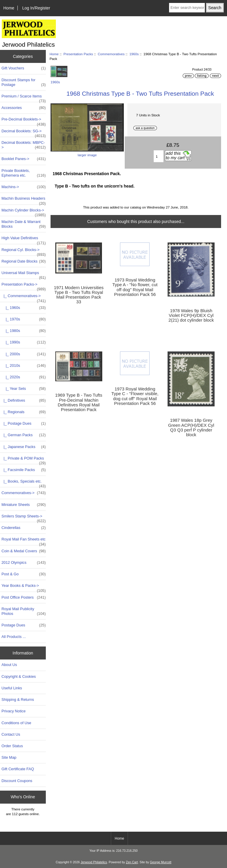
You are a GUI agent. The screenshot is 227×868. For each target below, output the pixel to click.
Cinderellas (24, 528)
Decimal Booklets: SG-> (24, 133)
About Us (9, 665)
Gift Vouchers (24, 68)
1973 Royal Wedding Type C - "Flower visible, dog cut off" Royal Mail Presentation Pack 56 (135, 396)
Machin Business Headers (24, 200)
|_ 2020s (24, 377)
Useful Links (12, 688)
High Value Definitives (24, 240)
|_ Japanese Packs (24, 447)
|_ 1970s (24, 319)
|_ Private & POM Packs (24, 460)
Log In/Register (36, 8)
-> (24, 286)
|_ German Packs (24, 435)
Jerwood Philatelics (94, 862)
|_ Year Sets (24, 389)
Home (9, 8)
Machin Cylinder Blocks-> (24, 212)
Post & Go (24, 574)
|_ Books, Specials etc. (24, 483)
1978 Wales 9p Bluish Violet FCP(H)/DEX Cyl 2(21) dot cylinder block (191, 315)
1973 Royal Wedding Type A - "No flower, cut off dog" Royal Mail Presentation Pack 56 (135, 287)
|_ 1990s (24, 342)
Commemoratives (111, 54)
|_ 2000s (24, 354)
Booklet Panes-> (24, 159)
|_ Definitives (24, 400)
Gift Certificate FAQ (18, 769)
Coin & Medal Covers (24, 551)
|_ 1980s (24, 331)
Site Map (9, 757)
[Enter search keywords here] (187, 8)
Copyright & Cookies (19, 676)
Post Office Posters (24, 597)
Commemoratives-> (24, 493)
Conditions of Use (16, 723)
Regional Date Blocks (24, 261)
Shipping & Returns (18, 700)
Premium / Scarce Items (24, 98)
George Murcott (161, 862)
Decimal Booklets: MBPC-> (24, 145)
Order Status (12, 746)
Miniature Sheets (24, 505)
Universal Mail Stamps (24, 274)
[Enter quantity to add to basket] (159, 156)
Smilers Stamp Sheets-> (24, 518)
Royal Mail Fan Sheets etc (24, 541)
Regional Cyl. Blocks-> (24, 251)
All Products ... (14, 637)
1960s (134, 54)
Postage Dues (24, 625)
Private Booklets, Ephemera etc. (24, 173)
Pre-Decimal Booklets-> (24, 121)
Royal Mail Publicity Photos (24, 611)
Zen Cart (132, 862)
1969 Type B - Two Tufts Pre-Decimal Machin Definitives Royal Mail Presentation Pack (79, 402)
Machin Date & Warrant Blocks (24, 224)
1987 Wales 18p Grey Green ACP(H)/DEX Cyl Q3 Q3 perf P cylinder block (191, 428)
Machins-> (24, 187)
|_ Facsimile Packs (24, 470)
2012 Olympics (24, 563)
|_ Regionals (24, 412)
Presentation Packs (78, 54)
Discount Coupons (17, 781)
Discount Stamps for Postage (24, 82)
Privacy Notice (13, 711)
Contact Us (11, 734)
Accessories (24, 108)
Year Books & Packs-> (24, 587)
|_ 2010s (24, 366)
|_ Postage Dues (24, 424)
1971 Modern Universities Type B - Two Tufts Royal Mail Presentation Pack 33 (79, 295)
